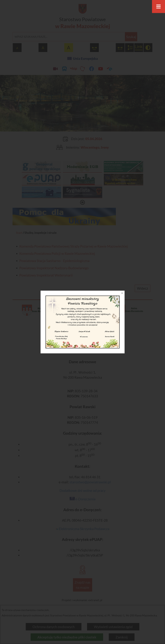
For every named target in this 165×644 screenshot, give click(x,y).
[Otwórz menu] (159, 6)
